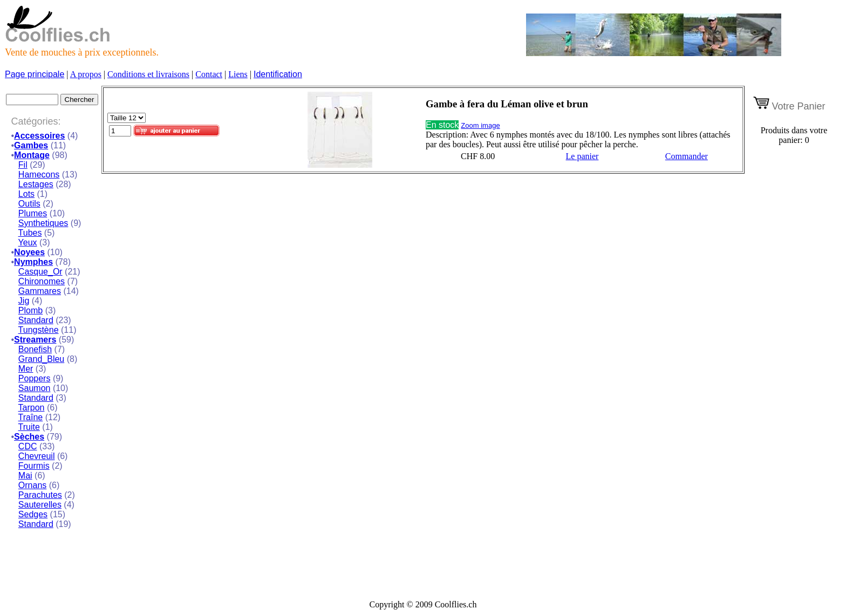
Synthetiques (43, 223)
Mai (25, 475)
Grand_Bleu (41, 359)
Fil (23, 165)
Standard (36, 320)
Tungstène (39, 330)
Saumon (35, 388)
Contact (209, 74)
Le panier (582, 156)
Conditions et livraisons (148, 74)
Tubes (30, 233)
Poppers (35, 378)
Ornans (32, 485)
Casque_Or (40, 272)
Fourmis (34, 466)
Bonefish (35, 349)
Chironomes (42, 281)
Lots (26, 194)
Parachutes (40, 495)
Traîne (31, 417)
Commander (687, 156)
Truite (29, 427)
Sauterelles (40, 505)
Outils (29, 204)
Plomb (30, 310)
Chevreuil (37, 456)
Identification (278, 74)
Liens (238, 74)
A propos (86, 74)
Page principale (35, 74)
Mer (26, 369)
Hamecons (39, 174)
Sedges (33, 514)
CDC (28, 446)
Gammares (40, 291)
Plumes (33, 213)
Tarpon (32, 408)
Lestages (36, 184)
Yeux (28, 242)
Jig (24, 301)
